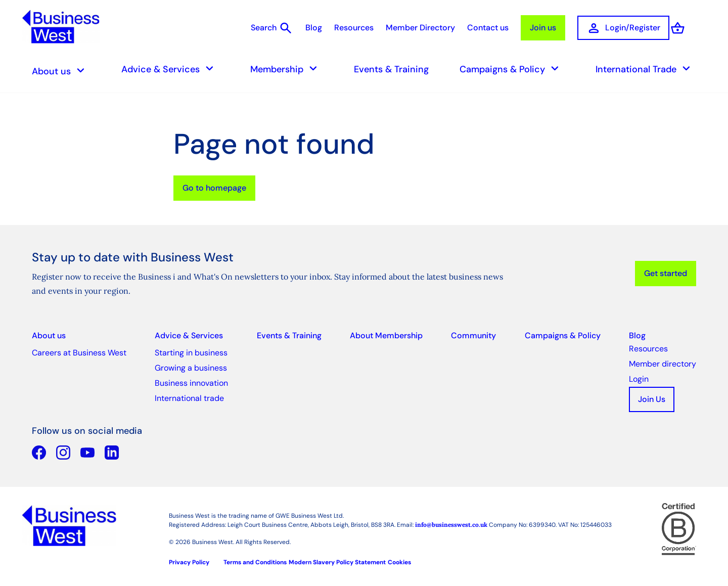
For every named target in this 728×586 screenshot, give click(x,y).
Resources (354, 28)
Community (473, 335)
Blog (314, 28)
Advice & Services (170, 69)
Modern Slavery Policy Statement (337, 562)
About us (61, 71)
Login (639, 379)
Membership (287, 69)
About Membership (386, 335)
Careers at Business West (79, 353)
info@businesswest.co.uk (451, 525)
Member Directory (420, 28)
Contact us (488, 28)
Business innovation (191, 383)
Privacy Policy (189, 562)
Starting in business (191, 353)
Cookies (399, 562)
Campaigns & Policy (512, 69)
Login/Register (623, 28)
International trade (189, 398)
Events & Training (391, 69)
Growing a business (191, 368)
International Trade (646, 69)
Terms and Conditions (255, 562)
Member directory (663, 364)
